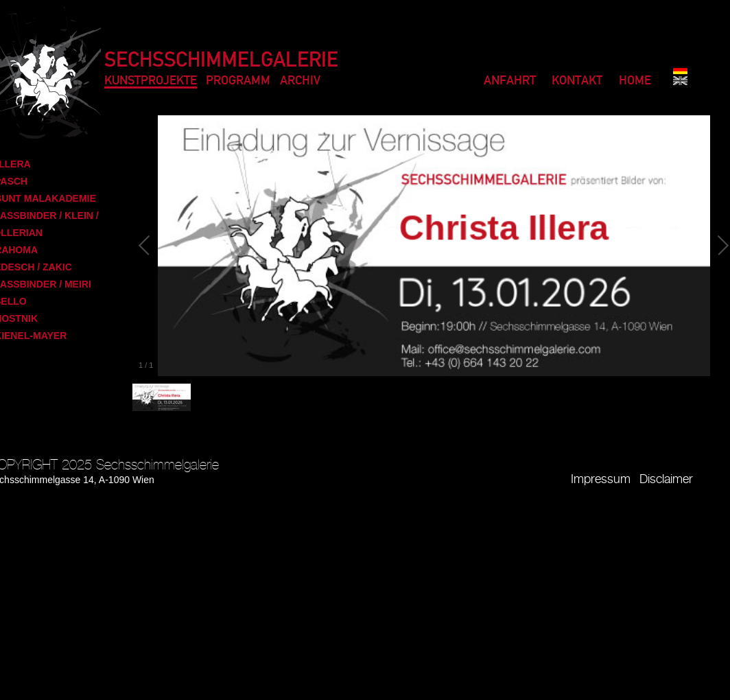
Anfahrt (510, 81)
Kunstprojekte (151, 81)
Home (635, 81)
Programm (238, 81)
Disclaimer (666, 479)
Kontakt (577, 81)
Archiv (300, 81)
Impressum (601, 479)
